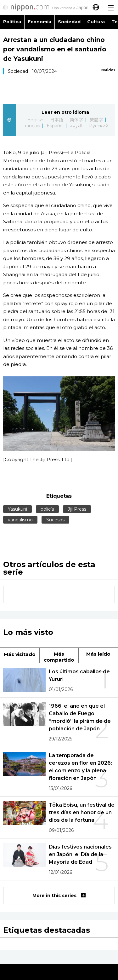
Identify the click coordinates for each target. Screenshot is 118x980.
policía (47, 509)
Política (12, 22)
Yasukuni (17, 509)
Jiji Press (77, 509)
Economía (39, 22)
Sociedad (69, 22)
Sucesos (55, 520)
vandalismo (20, 520)
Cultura (96, 22)
